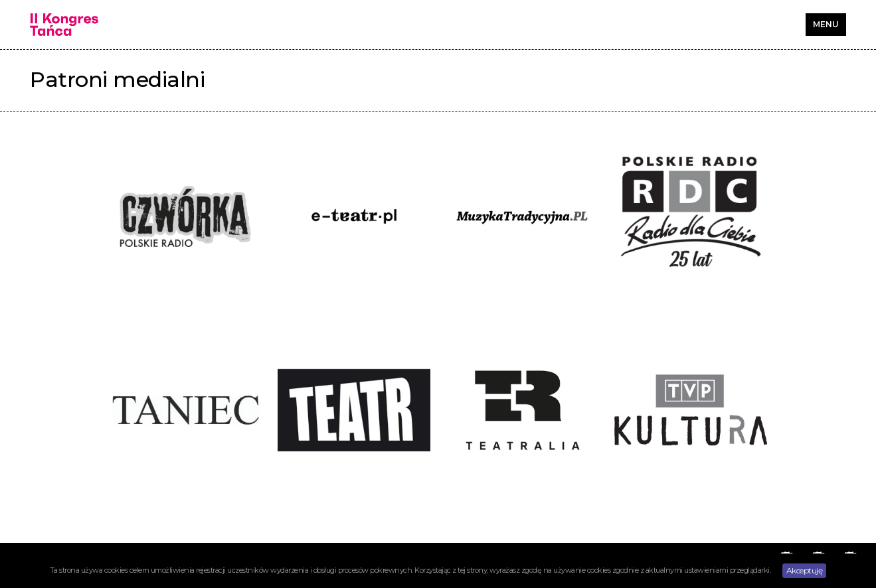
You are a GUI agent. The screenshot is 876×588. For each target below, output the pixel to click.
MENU (826, 24)
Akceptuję (805, 570)
